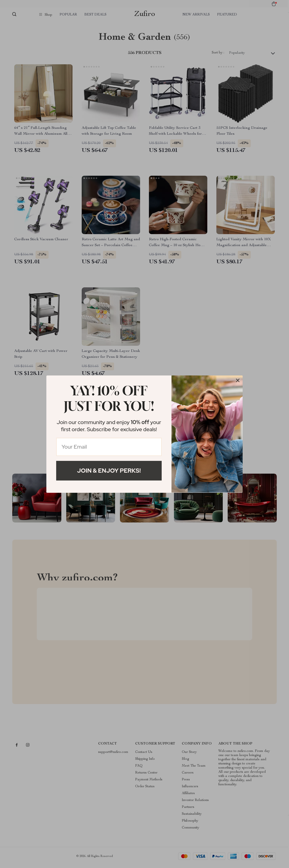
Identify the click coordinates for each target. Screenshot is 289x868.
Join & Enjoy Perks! (109, 471)
